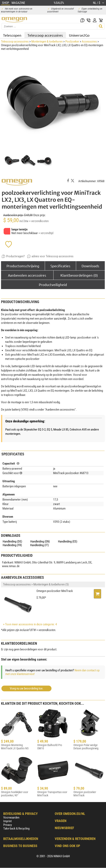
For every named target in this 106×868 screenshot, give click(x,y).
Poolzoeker (72, 42)
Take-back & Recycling (16, 829)
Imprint (7, 821)
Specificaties (60, 266)
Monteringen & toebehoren (47, 42)
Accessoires (89, 42)
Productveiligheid (53, 284)
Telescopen (12, 35)
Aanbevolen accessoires (27, 275)
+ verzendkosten (39, 221)
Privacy (8, 825)
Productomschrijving (23, 266)
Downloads (90, 266)
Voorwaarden (11, 818)
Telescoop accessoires (45, 35)
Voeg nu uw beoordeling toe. (27, 688)
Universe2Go (79, 35)
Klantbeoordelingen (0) (79, 275)
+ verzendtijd (46, 233)
